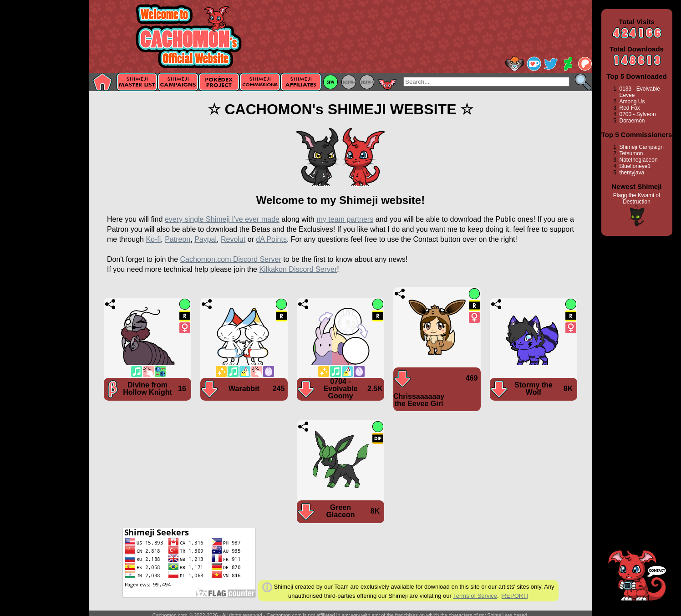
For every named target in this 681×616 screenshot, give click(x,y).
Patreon (178, 239)
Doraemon (632, 121)
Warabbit (244, 389)
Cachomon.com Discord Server (230, 259)
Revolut (233, 239)
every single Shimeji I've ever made (222, 219)
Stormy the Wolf (534, 389)
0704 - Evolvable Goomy (341, 389)
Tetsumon (631, 153)
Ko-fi (153, 239)
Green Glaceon (340, 511)
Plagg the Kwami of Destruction (637, 199)
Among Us (632, 102)
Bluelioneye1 (635, 166)
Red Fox (630, 108)
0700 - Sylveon (638, 114)
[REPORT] (514, 596)
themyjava (632, 173)
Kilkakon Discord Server (298, 269)
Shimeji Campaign (642, 147)
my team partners (345, 219)
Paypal (206, 239)
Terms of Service (475, 596)
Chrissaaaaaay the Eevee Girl (419, 400)
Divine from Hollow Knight (147, 389)
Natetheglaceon (639, 160)
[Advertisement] (44, 144)
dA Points (271, 239)
